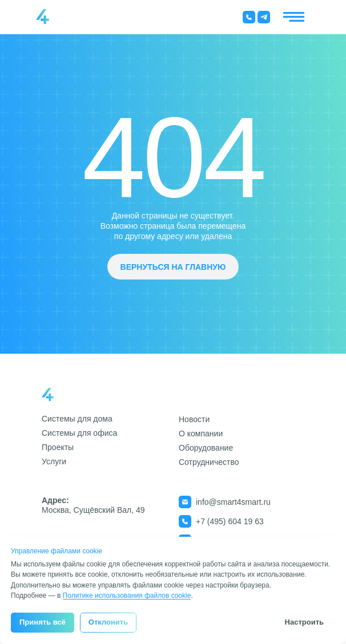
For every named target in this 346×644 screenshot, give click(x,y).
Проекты (58, 447)
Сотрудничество (209, 462)
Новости (194, 419)
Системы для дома (77, 419)
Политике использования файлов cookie (127, 596)
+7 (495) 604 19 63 (230, 521)
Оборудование (206, 448)
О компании (201, 434)
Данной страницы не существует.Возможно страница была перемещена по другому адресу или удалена (173, 226)
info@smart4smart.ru (233, 502)
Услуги (54, 461)
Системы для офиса (79, 433)
